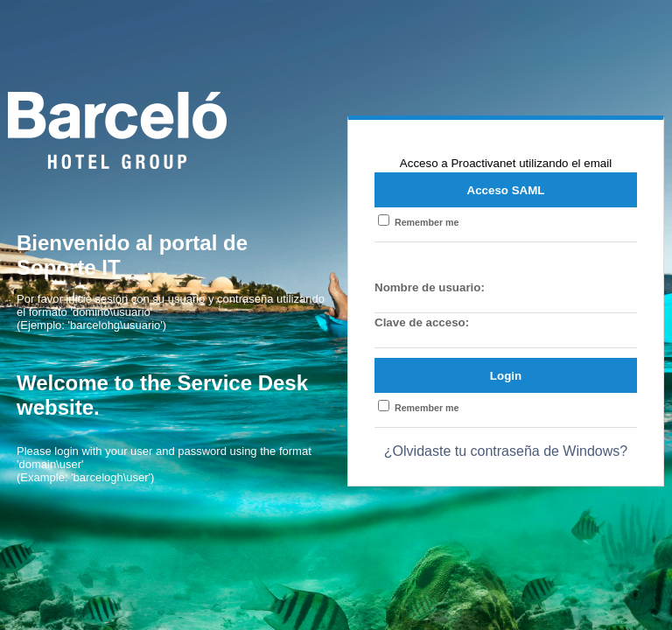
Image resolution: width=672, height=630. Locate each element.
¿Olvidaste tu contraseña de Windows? (506, 451)
